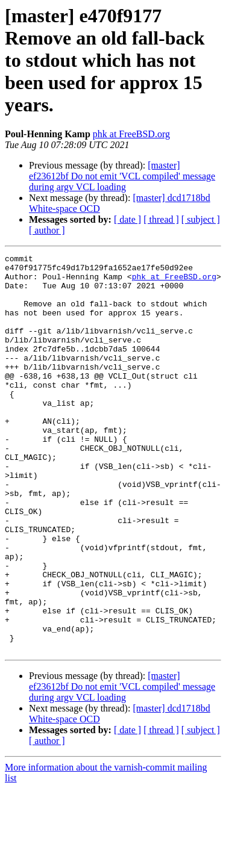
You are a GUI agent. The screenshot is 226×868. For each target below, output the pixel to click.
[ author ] (47, 230)
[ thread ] (161, 219)
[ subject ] (201, 219)
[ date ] (127, 219)
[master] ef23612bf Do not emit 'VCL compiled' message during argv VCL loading (122, 176)
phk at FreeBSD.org (131, 134)
